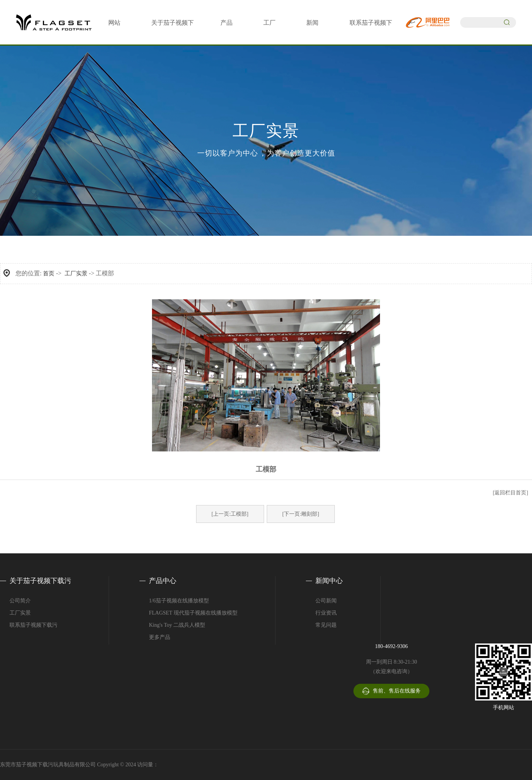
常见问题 (326, 625)
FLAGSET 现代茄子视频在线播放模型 (193, 613)
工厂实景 (76, 273)
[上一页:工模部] (230, 514)
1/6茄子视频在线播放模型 (179, 601)
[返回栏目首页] (511, 493)
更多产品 (160, 637)
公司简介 (20, 601)
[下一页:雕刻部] (301, 514)
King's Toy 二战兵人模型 (177, 625)
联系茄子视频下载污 (33, 625)
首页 (49, 273)
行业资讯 (326, 613)
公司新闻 (326, 601)
